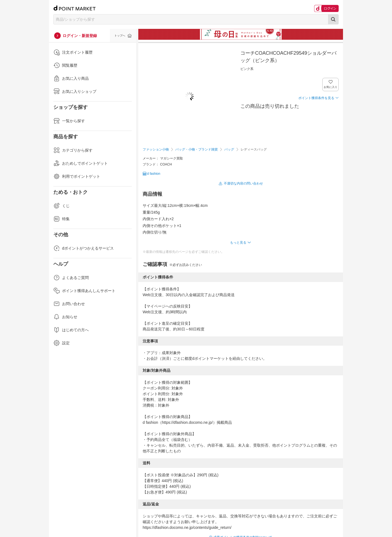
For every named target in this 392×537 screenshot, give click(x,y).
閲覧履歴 (65, 65)
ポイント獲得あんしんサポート (84, 291)
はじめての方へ (71, 330)
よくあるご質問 (71, 278)
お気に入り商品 (71, 78)
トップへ (120, 36)
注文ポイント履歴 (73, 52)
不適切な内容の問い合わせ (243, 183)
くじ (62, 206)
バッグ (229, 149)
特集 (62, 219)
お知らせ (65, 317)
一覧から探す (69, 121)
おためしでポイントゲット (81, 163)
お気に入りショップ (75, 91)
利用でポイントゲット (77, 176)
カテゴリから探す (73, 150)
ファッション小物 (156, 149)
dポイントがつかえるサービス (84, 248)
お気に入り (331, 87)
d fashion (154, 174)
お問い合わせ (69, 304)
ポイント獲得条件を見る (316, 98)
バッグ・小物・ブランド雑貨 (197, 149)
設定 (62, 343)
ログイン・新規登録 (80, 36)
